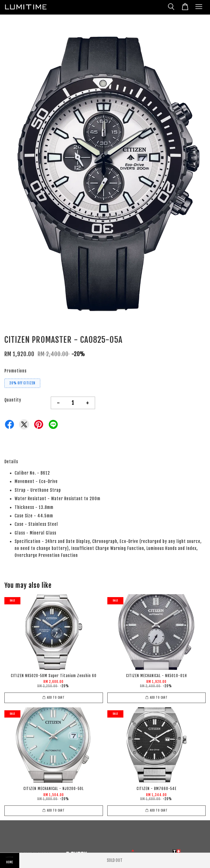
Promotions (15, 371)
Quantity (13, 400)
